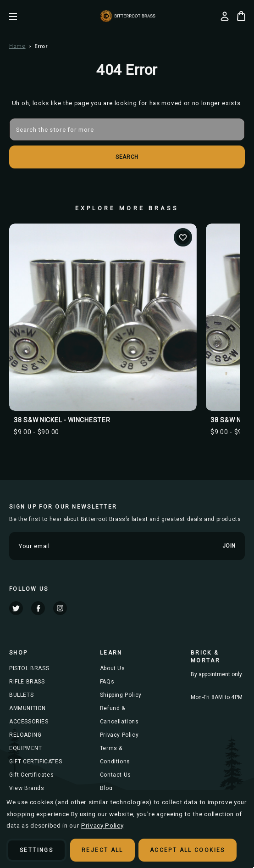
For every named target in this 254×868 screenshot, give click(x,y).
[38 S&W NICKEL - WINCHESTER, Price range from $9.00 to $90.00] (103, 317)
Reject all (102, 850)
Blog (106, 788)
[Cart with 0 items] (241, 16)
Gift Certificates (31, 775)
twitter (16, 608)
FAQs (107, 682)
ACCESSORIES (29, 722)
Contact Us (116, 775)
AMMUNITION (28, 708)
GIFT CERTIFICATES (36, 762)
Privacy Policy (119, 735)
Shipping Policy (121, 695)
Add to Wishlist (183, 237)
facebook (38, 608)
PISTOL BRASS (29, 668)
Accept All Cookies (188, 850)
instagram (60, 608)
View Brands (27, 788)
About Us (113, 668)
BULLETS (21, 695)
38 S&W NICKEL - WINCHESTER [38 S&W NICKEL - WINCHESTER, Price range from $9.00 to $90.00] (62, 420)
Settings (36, 850)
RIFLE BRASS (27, 682)
